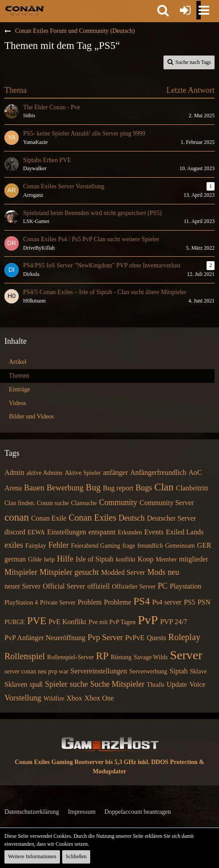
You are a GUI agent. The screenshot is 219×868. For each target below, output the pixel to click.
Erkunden (130, 532)
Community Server (167, 503)
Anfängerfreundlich (158, 472)
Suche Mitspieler (117, 684)
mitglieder (194, 559)
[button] (163, 10)
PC (163, 586)
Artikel (18, 362)
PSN (204, 602)
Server (186, 655)
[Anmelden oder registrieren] (185, 10)
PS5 (190, 602)
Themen (19, 376)
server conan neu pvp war (36, 671)
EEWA (36, 532)
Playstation (185, 586)
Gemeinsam (180, 546)
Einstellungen (67, 532)
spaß (36, 684)
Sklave (198, 671)
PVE (37, 621)
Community (118, 502)
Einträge (19, 389)
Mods (157, 572)
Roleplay (184, 637)
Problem (90, 602)
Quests (156, 638)
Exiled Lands (185, 532)
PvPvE (135, 638)
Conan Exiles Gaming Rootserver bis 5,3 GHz (75, 762)
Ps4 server (167, 602)
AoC (195, 472)
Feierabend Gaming (96, 546)
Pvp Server (105, 637)
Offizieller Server (134, 587)
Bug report (118, 488)
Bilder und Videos (32, 416)
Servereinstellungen (99, 671)
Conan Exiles (92, 518)
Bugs (144, 488)
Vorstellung (23, 698)
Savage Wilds (151, 657)
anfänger (115, 472)
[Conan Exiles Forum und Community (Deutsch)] (25, 10)
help (49, 559)
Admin (14, 472)
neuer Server (22, 586)
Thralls (155, 685)
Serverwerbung (148, 671)
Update (177, 684)
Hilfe (65, 559)
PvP (148, 620)
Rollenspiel (25, 656)
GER (204, 545)
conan (17, 517)
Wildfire (54, 699)
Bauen (34, 488)
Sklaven (16, 684)
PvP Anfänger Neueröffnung (45, 638)
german (15, 559)
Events (154, 532)
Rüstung (121, 657)
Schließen (76, 856)
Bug (93, 487)
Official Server (64, 586)
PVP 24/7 (173, 622)
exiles (14, 545)
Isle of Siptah (94, 559)
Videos (18, 403)
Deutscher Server (172, 518)
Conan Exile (49, 518)
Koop (146, 559)
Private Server (58, 603)
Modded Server (123, 572)
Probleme (117, 602)
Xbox (75, 698)
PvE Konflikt (67, 622)
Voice (197, 684)
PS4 (141, 601)
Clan (164, 487)
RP (102, 656)
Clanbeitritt (192, 488)
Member (166, 559)
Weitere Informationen (32, 856)
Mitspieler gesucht (69, 572)
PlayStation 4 (21, 603)
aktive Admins (44, 473)
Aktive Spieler (83, 473)
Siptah (178, 671)
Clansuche (84, 503)
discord (15, 532)
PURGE (15, 622)
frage (129, 546)
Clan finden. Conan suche (37, 503)
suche (79, 684)
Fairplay (36, 546)
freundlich (150, 546)
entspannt (102, 532)
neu (174, 572)
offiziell (99, 586)
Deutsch (132, 518)
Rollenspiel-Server (70, 657)
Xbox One (99, 698)
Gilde (35, 559)
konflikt (126, 559)
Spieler (56, 684)
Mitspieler (21, 572)
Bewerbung (65, 488)
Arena (13, 488)
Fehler (59, 545)
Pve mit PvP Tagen (112, 622)
